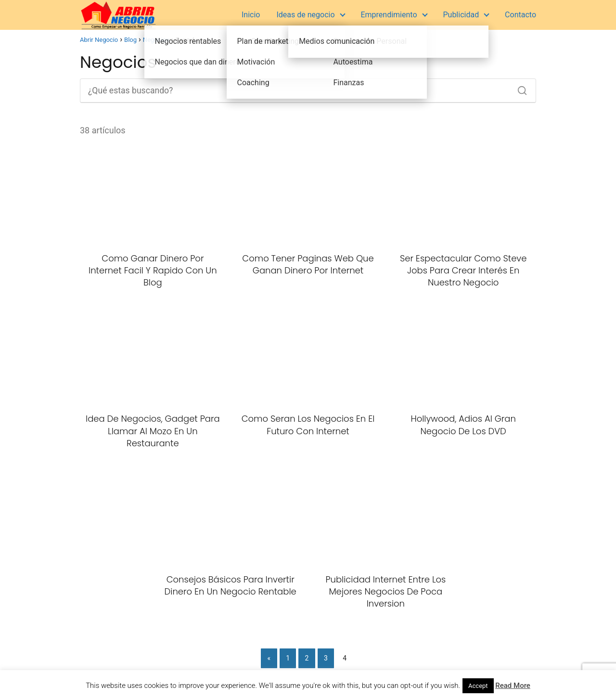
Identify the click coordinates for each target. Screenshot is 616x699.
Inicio (251, 15)
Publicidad (461, 15)
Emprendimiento (389, 15)
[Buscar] (519, 88)
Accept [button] (478, 686)
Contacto (520, 15)
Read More (513, 686)
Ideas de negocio (305, 15)
